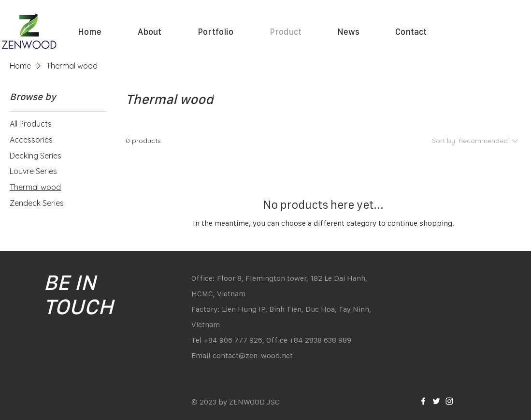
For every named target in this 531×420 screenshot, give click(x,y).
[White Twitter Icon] (436, 401)
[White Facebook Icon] (423, 401)
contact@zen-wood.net (253, 355)
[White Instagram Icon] (449, 401)
